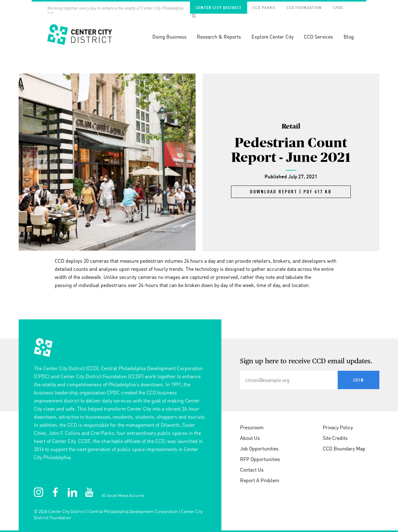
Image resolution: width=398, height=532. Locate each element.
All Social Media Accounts (123, 495)
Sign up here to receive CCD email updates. (306, 361)
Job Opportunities (259, 449)
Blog (349, 37)
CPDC (338, 8)
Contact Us (252, 470)
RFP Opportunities (260, 459)
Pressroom (252, 427)
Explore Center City (273, 37)
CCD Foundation (304, 8)
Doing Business (169, 37)
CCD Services (318, 37)
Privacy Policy (338, 427)
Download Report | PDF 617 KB (291, 192)
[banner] (199, 28)
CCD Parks (264, 8)
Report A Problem (260, 480)
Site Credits (335, 438)
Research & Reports (219, 37)
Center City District (219, 8)
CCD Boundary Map (344, 449)
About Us (250, 438)
